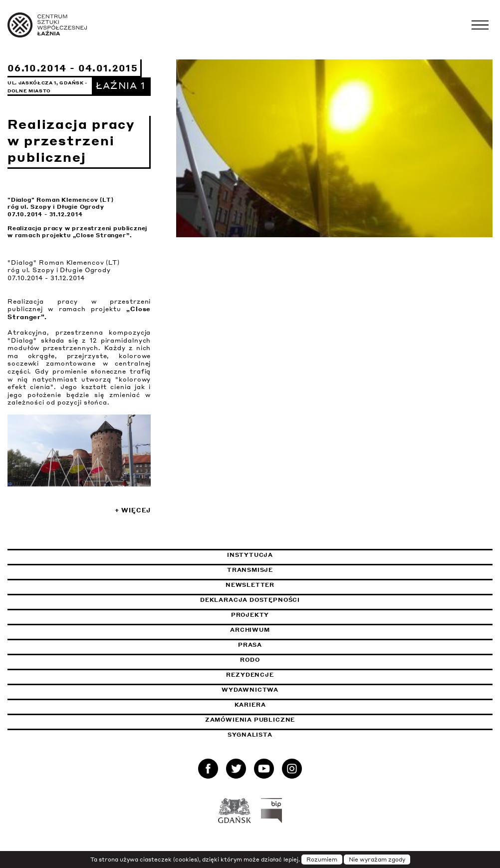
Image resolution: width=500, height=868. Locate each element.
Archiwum (250, 630)
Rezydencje (250, 675)
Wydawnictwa (250, 690)
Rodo (250, 660)
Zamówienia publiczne (275, 720)
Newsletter (250, 585)
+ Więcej (133, 510)
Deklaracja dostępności (250, 600)
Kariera (250, 705)
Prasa (250, 645)
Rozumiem (322, 860)
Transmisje (297, 570)
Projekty (250, 615)
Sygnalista (250, 735)
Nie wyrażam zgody (377, 860)
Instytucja (250, 555)
